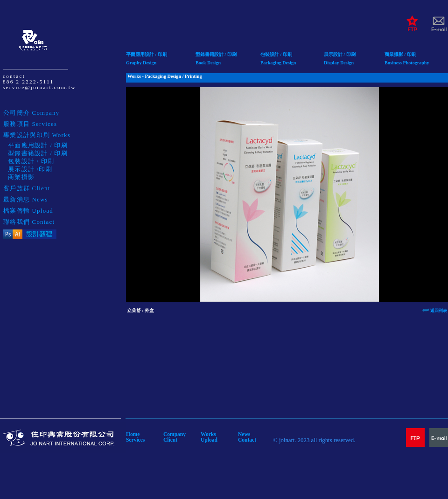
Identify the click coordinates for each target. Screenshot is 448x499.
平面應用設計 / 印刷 (147, 54)
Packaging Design (278, 63)
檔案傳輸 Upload (28, 211)
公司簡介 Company (31, 113)
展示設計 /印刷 (30, 169)
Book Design (208, 63)
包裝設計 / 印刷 (276, 54)
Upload (209, 440)
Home (133, 434)
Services (135, 440)
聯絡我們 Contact (29, 222)
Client (170, 440)
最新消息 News (26, 200)
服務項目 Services (30, 124)
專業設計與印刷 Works (37, 135)
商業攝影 (21, 177)
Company (175, 434)
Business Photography (407, 63)
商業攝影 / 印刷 (400, 54)
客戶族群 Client (27, 188)
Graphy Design (141, 63)
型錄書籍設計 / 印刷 (216, 54)
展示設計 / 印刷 (340, 54)
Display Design (339, 63)
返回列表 (439, 311)
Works (208, 434)
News (244, 434)
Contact (247, 440)
